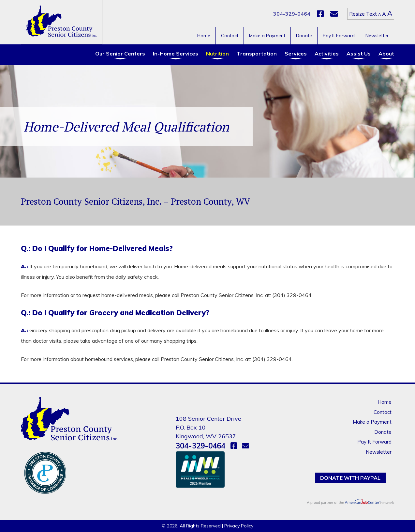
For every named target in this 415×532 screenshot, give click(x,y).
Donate (304, 36)
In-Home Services (176, 54)
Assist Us (359, 54)
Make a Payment (267, 36)
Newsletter (377, 36)
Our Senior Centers (120, 54)
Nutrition (217, 54)
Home (204, 36)
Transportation (257, 54)
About (386, 54)
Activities (327, 54)
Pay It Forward (339, 36)
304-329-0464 (292, 14)
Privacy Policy (239, 526)
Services (296, 54)
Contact (230, 36)
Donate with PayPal (350, 478)
